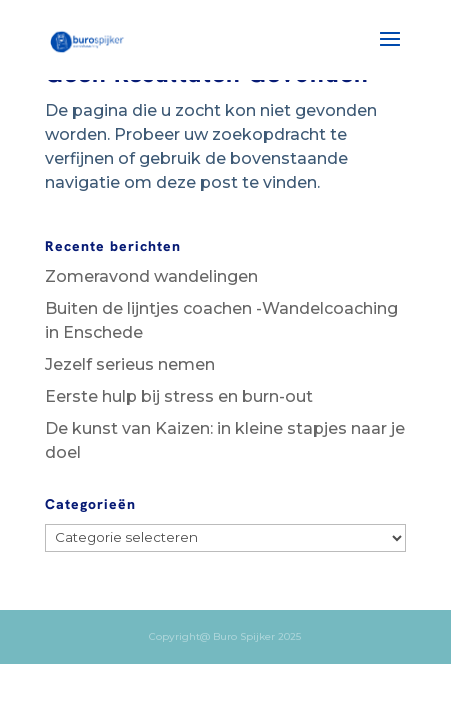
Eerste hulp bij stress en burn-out (179, 396)
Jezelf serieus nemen (130, 364)
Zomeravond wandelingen (151, 276)
